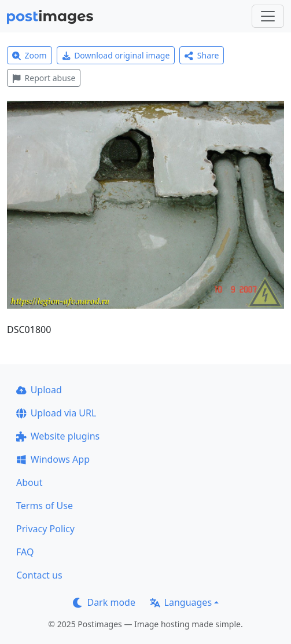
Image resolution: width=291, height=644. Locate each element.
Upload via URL (56, 413)
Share (202, 55)
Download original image (116, 55)
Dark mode (104, 602)
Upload (39, 390)
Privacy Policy (45, 529)
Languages (181, 602)
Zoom (30, 55)
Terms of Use (45, 506)
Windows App (53, 459)
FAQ (25, 552)
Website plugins (58, 436)
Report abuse (44, 78)
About (29, 482)
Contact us (39, 575)
